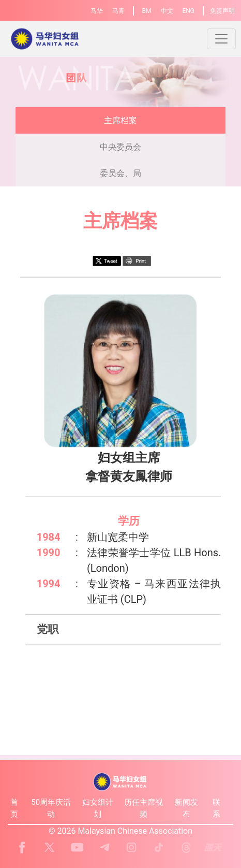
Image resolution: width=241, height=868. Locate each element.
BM (147, 11)
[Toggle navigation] (221, 39)
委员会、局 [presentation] (120, 173)
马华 (97, 11)
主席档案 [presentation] (120, 120)
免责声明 (222, 11)
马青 (118, 11)
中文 (167, 11)
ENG (188, 11)
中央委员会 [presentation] (120, 147)
